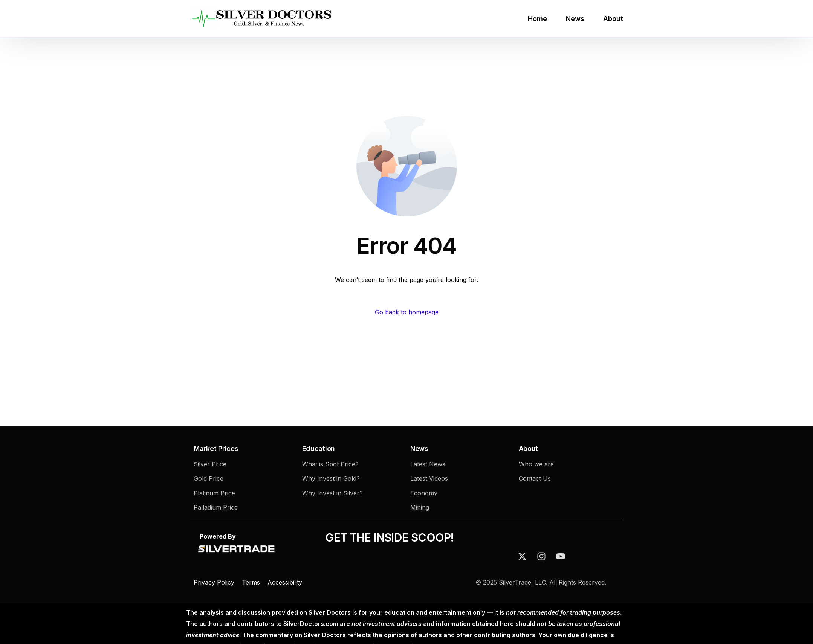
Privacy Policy (215, 582)
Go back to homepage (407, 312)
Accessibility (285, 582)
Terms (251, 582)
